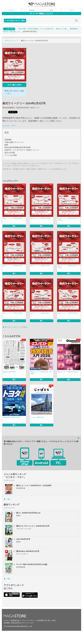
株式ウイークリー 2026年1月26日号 (68, 313)
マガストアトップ (11, 41)
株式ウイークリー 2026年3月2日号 (40, 266)
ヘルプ (71, 10)
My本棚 (32, 10)
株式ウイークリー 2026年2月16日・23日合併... (68, 267)
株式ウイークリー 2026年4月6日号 (13, 218)
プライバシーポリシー (29, 620)
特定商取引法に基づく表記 (46, 620)
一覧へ (7, 499)
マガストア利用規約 (10, 620)
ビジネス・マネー (9, 126)
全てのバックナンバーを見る (15, 327)
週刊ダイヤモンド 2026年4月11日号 (68, 372)
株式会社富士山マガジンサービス (22, 623)
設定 (51, 10)
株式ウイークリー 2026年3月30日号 (41, 218)
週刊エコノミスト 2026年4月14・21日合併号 (41, 373)
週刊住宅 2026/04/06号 (9, 372)
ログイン (12, 10)
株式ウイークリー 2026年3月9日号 (13, 266)
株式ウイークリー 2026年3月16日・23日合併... (68, 219)
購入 (14, 226)
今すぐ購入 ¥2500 (14, 85)
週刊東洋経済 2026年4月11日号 (12, 417)
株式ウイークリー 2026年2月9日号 (13, 313)
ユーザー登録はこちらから (41, 13)
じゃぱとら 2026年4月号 (37, 417)
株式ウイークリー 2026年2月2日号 (40, 313)
